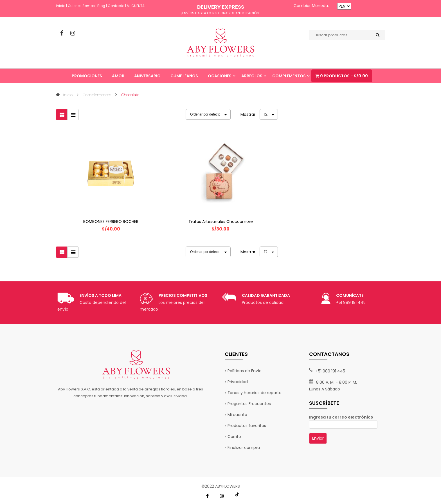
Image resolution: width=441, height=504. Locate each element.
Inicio (61, 6)
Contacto (116, 6)
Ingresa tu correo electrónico (343, 421)
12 (266, 114)
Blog (101, 6)
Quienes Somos (81, 6)
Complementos (97, 95)
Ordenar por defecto (205, 114)
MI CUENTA (136, 6)
